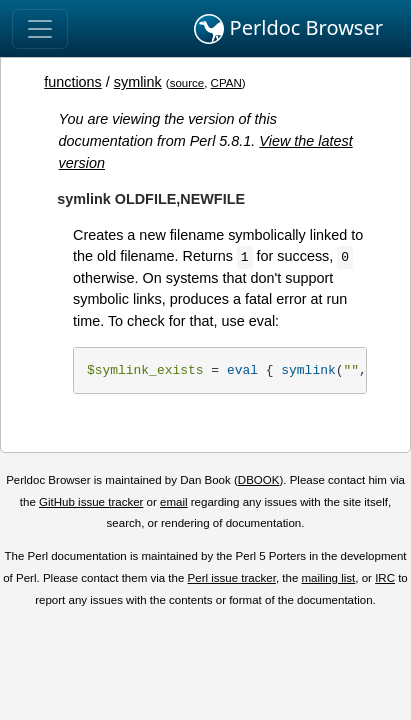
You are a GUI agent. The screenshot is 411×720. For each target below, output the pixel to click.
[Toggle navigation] (40, 29)
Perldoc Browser (288, 29)
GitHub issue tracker (91, 502)
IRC (385, 578)
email (174, 502)
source (187, 83)
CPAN (226, 83)
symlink (138, 82)
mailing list (329, 578)
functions (73, 82)
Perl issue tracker (232, 578)
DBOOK (259, 480)
